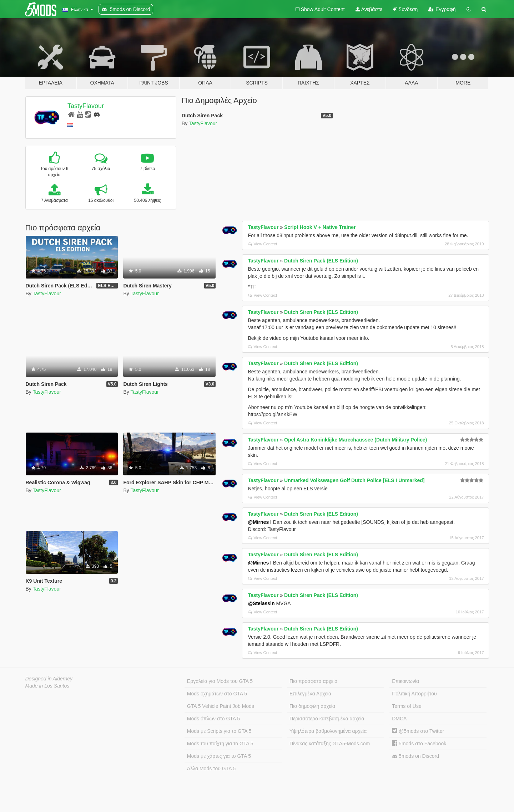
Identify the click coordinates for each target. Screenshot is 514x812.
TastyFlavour (86, 106)
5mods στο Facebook (419, 744)
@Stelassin (261, 603)
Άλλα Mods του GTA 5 (211, 768)
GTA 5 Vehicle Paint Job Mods (221, 706)
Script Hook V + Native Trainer (320, 227)
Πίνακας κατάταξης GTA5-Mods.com (330, 744)
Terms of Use (407, 706)
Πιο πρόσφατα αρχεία (313, 681)
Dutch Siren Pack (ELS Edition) (321, 261)
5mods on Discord (415, 756)
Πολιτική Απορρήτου (414, 694)
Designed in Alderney (49, 679)
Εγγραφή (442, 9)
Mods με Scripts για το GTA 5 (219, 731)
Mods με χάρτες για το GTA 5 (219, 756)
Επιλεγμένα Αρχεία (310, 694)
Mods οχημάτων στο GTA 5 (217, 694)
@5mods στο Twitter (418, 731)
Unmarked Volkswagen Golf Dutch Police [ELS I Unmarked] (354, 480)
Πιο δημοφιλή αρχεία (312, 706)
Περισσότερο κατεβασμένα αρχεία (327, 719)
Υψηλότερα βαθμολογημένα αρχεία (328, 731)
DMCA (399, 719)
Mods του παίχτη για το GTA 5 (220, 744)
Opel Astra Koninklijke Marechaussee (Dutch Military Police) (356, 440)
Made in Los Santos (47, 686)
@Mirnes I (260, 522)
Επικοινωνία (405, 681)
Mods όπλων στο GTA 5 (213, 719)
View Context (263, 244)
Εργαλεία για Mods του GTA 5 (220, 681)
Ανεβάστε (369, 9)
